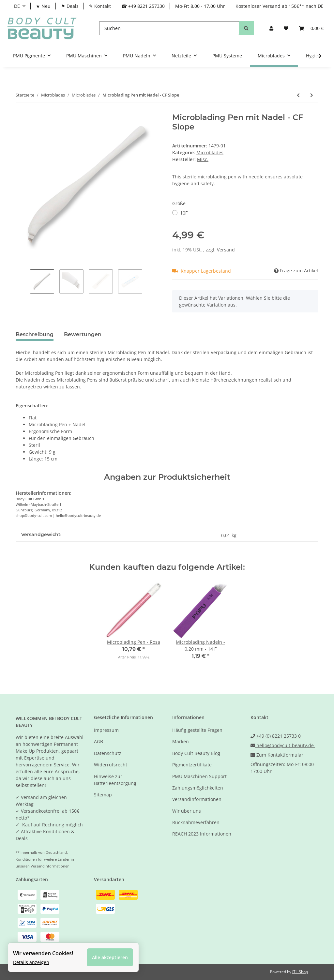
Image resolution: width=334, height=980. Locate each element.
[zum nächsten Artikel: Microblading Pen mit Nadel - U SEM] (312, 95)
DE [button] (17, 6)
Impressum (106, 730)
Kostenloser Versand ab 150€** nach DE (280, 6)
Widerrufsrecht (111, 765)
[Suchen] (169, 28)
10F (184, 213)
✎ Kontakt (100, 6)
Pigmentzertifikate (192, 765)
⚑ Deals (70, 6)
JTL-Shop (300, 972)
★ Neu (43, 6)
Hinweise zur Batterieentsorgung (115, 780)
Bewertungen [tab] (83, 334)
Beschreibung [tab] (35, 334)
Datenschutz (108, 753)
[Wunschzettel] (286, 28)
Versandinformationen (197, 799)
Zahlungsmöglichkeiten (198, 788)
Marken (181, 741)
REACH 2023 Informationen (202, 834)
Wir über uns (187, 811)
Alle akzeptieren (110, 957)
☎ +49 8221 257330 (143, 6)
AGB (99, 741)
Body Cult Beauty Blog (196, 753)
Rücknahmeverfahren (196, 822)
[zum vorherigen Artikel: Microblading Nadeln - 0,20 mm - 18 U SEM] (298, 95)
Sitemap (103, 795)
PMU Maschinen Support (199, 776)
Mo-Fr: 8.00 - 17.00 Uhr (200, 6)
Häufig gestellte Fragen (197, 730)
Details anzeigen (31, 962)
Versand (226, 250)
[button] (271, 28)
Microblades (210, 152)
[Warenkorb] (311, 28)
